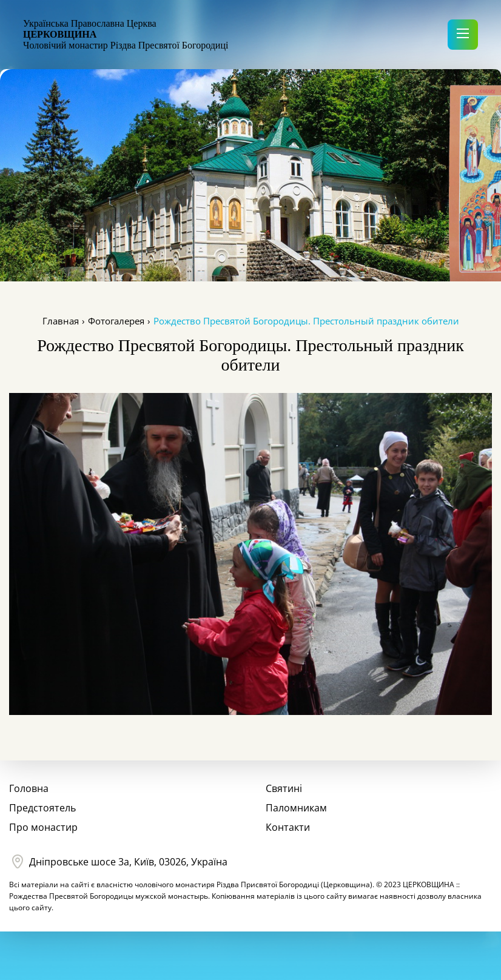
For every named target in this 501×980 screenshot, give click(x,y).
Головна (29, 788)
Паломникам (296, 808)
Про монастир (43, 827)
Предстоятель (42, 808)
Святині (284, 788)
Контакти (288, 827)
